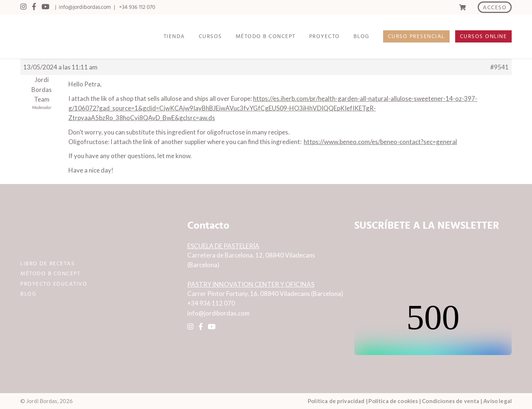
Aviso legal (497, 401)
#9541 (499, 67)
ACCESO (495, 8)
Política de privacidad (336, 401)
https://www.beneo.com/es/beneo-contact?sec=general (380, 142)
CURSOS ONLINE (484, 36)
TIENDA (174, 36)
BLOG (362, 36)
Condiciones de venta (451, 401)
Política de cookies (393, 401)
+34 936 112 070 (137, 7)
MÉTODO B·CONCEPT (266, 36)
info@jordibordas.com (85, 7)
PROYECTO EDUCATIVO (54, 284)
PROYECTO (325, 36)
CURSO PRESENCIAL (416, 36)
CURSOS (210, 36)
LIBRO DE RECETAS (47, 264)
